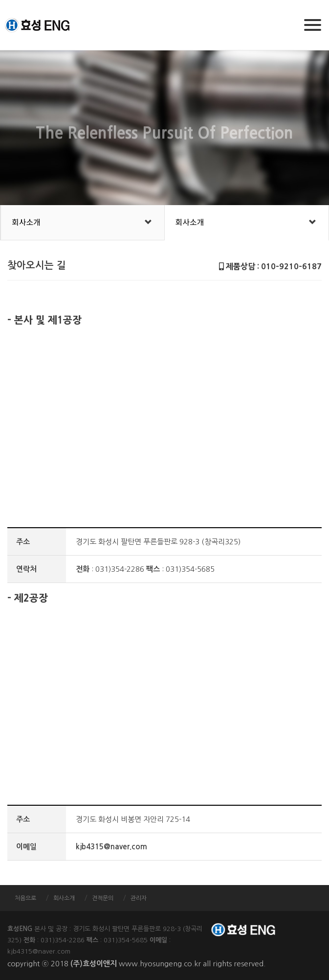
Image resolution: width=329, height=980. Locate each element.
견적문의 (103, 898)
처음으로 (25, 898)
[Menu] (313, 25)
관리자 (139, 898)
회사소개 (26, 222)
